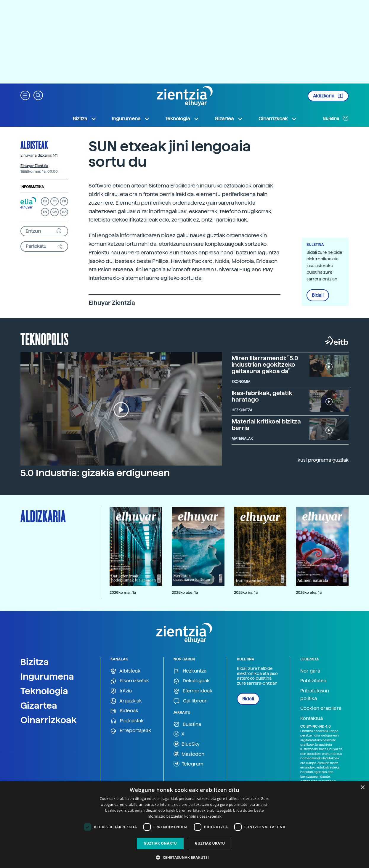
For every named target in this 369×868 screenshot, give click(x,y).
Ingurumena (47, 676)
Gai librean (191, 701)
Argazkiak (126, 701)
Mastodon (189, 754)
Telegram (188, 764)
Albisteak (34, 145)
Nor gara (310, 671)
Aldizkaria (328, 96)
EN (45, 212)
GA (64, 212)
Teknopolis (45, 338)
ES (54, 201)
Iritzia (121, 691)
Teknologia (44, 691)
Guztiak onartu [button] (160, 843)
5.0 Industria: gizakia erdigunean (95, 473)
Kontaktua (312, 718)
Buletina (336, 118)
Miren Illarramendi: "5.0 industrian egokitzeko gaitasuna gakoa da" (265, 365)
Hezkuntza (190, 671)
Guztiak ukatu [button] (210, 843)
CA (55, 212)
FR (64, 201)
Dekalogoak (192, 681)
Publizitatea (313, 681)
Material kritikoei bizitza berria (266, 425)
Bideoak (124, 711)
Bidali (318, 295)
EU (45, 201)
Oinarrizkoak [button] (278, 119)
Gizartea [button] (229, 119)
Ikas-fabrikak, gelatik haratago (262, 396)
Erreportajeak (131, 731)
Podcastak (127, 721)
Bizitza (35, 662)
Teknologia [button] (182, 119)
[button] (25, 95)
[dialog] (184, 825)
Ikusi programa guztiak (323, 460)
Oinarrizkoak (49, 720)
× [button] (362, 788)
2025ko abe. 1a (185, 592)
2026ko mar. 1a (123, 592)
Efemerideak (193, 691)
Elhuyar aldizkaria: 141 (39, 155)
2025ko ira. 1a (246, 592)
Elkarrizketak (130, 681)
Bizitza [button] (85, 119)
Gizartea (39, 705)
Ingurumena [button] (131, 119)
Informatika (32, 187)
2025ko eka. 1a (309, 592)
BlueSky (187, 744)
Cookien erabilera (321, 708)
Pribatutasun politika (315, 695)
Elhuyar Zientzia (34, 166)
